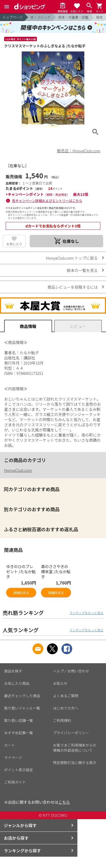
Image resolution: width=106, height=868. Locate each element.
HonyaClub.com (18, 470)
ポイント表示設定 (19, 770)
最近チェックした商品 (22, 696)
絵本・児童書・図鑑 (73, 17)
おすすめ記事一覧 (19, 733)
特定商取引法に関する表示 (75, 763)
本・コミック (40, 17)
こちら (64, 802)
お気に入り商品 (17, 683)
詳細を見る (21, 593)
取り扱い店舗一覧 (19, 720)
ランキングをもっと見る (86, 613)
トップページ (13, 17)
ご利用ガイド (15, 782)
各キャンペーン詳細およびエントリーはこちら (47, 201)
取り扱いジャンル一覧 (22, 708)
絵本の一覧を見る (82, 270)
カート (10, 745)
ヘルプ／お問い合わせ (71, 671)
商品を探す (13, 671)
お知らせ (60, 683)
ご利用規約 (62, 720)
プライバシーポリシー (71, 733)
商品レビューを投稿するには (73, 287)
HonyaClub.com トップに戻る (72, 258)
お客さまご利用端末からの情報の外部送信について (75, 748)
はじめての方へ (66, 708)
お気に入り (14, 244)
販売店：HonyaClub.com (79, 151)
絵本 (100, 17)
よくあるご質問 (66, 696)
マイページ (13, 757)
